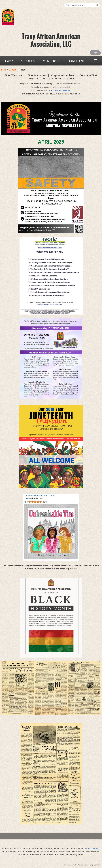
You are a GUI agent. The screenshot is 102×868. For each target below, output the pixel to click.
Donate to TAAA (89, 75)
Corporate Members (63, 75)
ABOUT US (13, 70)
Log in (95, 53)
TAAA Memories (37, 75)
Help (73, 78)
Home (4, 70)
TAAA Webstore (13, 75)
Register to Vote (38, 78)
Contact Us (59, 78)
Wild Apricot (79, 865)
